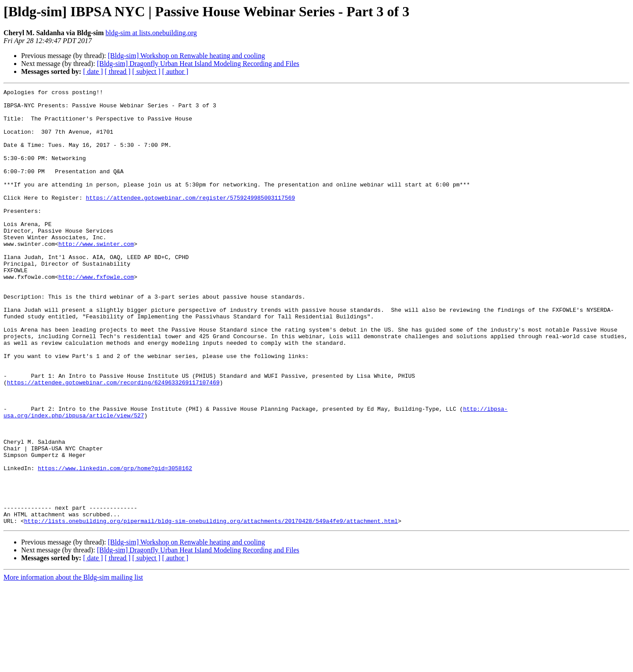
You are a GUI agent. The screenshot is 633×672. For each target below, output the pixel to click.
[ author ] (175, 71)
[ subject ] (146, 71)
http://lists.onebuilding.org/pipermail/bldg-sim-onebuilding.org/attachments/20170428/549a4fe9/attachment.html (211, 608)
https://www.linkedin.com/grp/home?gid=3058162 (115, 544)
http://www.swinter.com (96, 275)
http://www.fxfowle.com (96, 315)
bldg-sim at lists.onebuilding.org (151, 33)
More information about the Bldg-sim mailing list (73, 664)
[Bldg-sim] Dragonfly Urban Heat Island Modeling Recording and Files (198, 64)
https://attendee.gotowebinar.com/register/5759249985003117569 (190, 220)
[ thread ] (118, 71)
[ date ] (93, 71)
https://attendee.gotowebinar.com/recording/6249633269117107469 (113, 442)
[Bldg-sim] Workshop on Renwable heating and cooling (186, 56)
